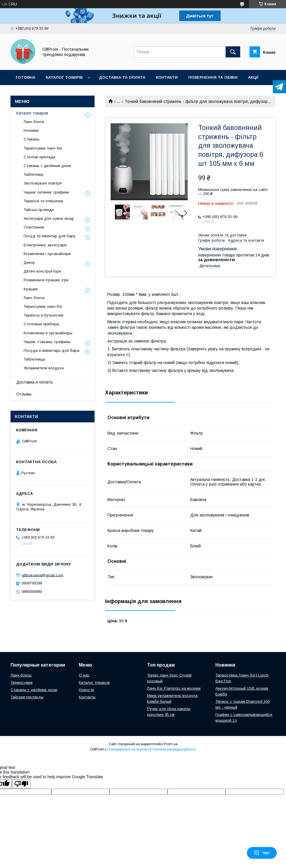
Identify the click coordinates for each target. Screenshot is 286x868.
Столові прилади (39, 157)
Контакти (167, 77)
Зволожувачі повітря (43, 183)
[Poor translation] (21, 784)
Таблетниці (34, 174)
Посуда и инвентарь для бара (52, 350)
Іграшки (31, 289)
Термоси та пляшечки (43, 201)
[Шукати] (233, 52)
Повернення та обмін (213, 77)
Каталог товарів (64, 77)
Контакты (87, 697)
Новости (86, 690)
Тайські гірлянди (39, 210)
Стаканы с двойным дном (47, 166)
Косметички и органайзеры (48, 333)
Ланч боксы (34, 298)
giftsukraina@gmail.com (42, 575)
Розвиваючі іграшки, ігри (46, 280)
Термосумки (21, 682)
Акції (253, 77)
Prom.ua (171, 744)
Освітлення (34, 227)
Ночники (31, 130)
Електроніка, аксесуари (45, 245)
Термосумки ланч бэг (43, 306)
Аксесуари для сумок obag (49, 218)
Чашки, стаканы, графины (47, 342)
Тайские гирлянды (27, 697)
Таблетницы (34, 359)
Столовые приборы (41, 324)
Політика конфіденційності (174, 749)
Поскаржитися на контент (128, 749)
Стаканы (32, 139)
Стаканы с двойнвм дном (34, 690)
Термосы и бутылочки (43, 315)
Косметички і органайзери (47, 254)
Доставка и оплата (34, 382)
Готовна (26, 77)
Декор (29, 262)
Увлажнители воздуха (44, 368)
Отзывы (24, 394)
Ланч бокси (34, 122)
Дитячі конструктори (42, 271)
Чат (262, 853)
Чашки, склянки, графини (46, 192)
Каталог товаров (32, 113)
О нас (84, 675)
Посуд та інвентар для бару (50, 236)
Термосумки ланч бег (43, 148)
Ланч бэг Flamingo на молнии (174, 688)
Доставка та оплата (122, 77)
